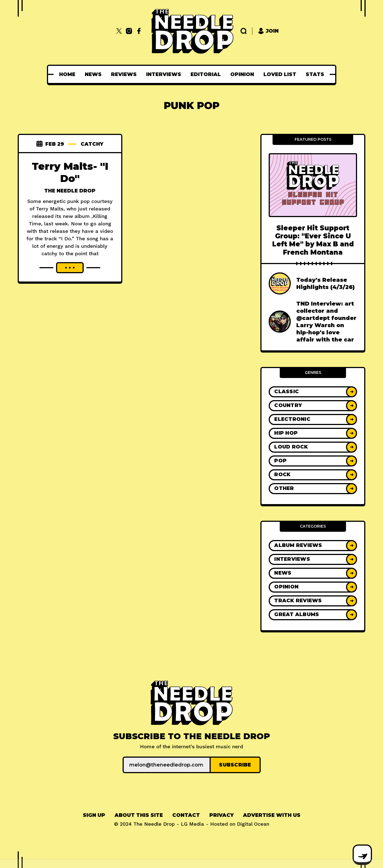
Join (268, 31)
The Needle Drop (70, 191)
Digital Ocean (253, 824)
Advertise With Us (272, 815)
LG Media (192, 824)
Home (67, 74)
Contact (186, 815)
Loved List (280, 74)
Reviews (124, 74)
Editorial (206, 74)
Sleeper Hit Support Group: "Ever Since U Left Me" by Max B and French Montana (313, 240)
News (93, 74)
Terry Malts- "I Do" (70, 172)
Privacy (221, 815)
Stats (315, 74)
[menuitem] (67, 74)
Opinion (242, 74)
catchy (92, 144)
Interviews (164, 74)
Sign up (94, 815)
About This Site (139, 815)
